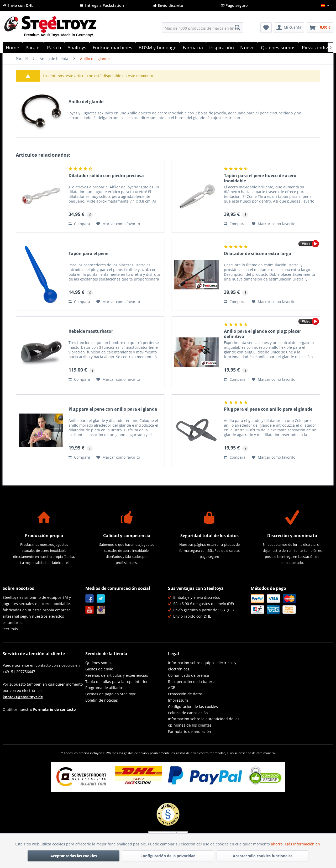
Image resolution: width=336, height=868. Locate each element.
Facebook (90, 599)
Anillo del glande (86, 102)
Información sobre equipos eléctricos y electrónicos (202, 666)
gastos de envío (135, 753)
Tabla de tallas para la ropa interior (117, 682)
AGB (172, 688)
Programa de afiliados (104, 688)
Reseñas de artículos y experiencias (117, 675)
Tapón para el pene (88, 254)
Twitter (101, 599)
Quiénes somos (99, 663)
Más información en (303, 844)
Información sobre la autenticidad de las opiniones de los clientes (204, 722)
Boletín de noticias (102, 700)
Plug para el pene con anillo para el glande (113, 409)
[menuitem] (203, 28)
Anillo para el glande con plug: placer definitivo (262, 334)
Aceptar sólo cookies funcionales (263, 856)
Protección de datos (185, 694)
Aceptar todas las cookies (74, 856)
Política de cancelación (188, 713)
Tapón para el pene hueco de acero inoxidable (260, 178)
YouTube (90, 610)
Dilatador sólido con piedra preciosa (106, 176)
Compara (79, 224)
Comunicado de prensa (188, 675)
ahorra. (278, 844)
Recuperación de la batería (192, 682)
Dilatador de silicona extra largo (258, 254)
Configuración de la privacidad (168, 856)
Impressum (178, 700)
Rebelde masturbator (91, 331)
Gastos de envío (99, 669)
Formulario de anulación (190, 731)
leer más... (12, 629)
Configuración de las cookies (193, 706)
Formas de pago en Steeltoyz (111, 694)
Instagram (101, 610)
